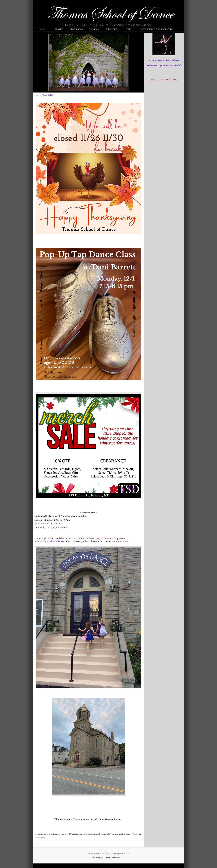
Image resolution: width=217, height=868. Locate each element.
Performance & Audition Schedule (164, 66)
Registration (76, 29)
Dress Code (111, 29)
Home (42, 29)
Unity (129, 29)
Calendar (94, 29)
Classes (59, 29)
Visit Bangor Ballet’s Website (164, 61)
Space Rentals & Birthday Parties (146, 29)
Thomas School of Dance (110, 14)
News (43, 838)
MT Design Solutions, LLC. (113, 857)
